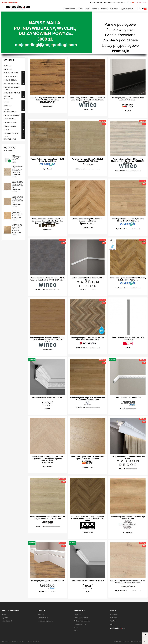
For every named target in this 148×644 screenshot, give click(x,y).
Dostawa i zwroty (120, 2)
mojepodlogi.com (8, 641)
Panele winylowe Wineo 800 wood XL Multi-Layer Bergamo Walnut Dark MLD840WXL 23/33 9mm (88, 100)
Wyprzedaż (114, 9)
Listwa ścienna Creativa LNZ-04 (128, 398)
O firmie (80, 9)
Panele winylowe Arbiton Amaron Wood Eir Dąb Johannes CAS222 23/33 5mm (47, 518)
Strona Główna (69, 9)
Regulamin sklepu (109, 2)
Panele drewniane (120, 35)
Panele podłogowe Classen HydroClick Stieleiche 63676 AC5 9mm (128, 220)
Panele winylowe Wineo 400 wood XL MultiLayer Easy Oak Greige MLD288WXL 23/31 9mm (128, 161)
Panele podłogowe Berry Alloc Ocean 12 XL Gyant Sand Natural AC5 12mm (128, 582)
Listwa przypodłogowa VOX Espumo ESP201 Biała (16, 157)
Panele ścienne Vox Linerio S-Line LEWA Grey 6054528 (128, 339)
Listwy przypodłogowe (120, 45)
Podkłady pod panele (120, 40)
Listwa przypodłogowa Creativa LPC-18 (47, 581)
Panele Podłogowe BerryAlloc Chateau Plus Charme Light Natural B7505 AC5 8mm (17, 199)
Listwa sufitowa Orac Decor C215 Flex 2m (88, 581)
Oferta (95, 9)
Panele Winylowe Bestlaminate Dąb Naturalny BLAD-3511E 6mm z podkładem (17, 227)
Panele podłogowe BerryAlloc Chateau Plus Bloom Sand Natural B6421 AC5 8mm (17, 184)
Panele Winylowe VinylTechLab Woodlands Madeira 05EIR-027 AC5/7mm (88, 399)
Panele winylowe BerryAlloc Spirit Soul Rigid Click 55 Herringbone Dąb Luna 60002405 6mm (47, 459)
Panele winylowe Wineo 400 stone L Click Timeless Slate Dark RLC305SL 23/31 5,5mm (47, 279)
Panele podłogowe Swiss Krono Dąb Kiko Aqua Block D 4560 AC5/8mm (88, 339)
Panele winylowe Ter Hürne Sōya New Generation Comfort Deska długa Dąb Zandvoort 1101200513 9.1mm (47, 221)
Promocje (105, 9)
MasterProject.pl (140, 641)
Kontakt (88, 9)
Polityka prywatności (96, 2)
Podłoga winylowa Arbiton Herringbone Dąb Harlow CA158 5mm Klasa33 (17, 169)
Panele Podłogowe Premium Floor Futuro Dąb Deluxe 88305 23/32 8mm (88, 458)
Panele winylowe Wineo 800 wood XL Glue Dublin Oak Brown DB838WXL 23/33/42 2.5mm (47, 340)
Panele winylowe (120, 30)
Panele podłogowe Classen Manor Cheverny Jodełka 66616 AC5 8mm (128, 279)
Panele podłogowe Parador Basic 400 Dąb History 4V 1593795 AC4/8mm (47, 99)
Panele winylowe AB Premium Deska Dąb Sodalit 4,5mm (128, 518)
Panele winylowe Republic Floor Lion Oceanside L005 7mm (88, 220)
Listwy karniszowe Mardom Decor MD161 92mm (128, 458)
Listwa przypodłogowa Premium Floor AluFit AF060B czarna (128, 99)
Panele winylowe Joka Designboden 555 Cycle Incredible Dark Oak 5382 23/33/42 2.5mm (88, 519)
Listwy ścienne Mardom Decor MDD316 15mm (88, 279)
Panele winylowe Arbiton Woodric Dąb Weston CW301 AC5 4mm (88, 160)
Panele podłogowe (120, 24)
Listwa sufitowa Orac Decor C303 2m (47, 398)
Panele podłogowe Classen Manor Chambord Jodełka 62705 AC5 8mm (17, 213)
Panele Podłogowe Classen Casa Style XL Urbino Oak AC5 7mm (47, 160)
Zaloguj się (143, 2)
